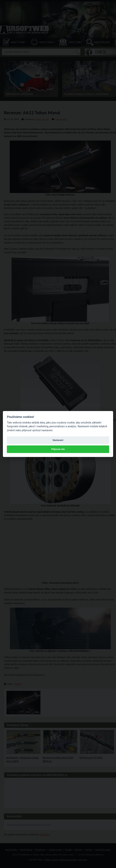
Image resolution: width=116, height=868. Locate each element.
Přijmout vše (58, 449)
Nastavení (58, 440)
